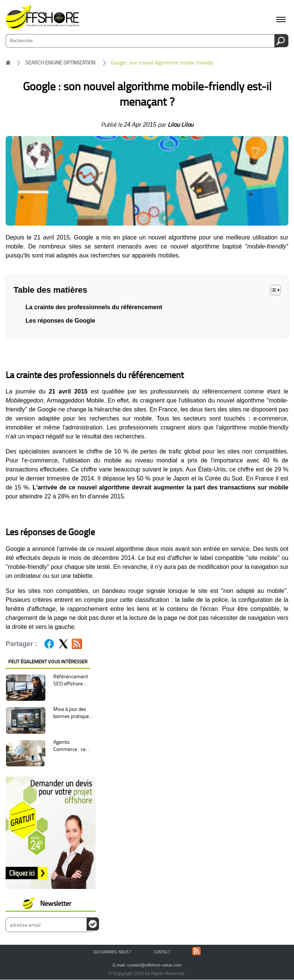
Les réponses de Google (60, 321)
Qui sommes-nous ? (112, 952)
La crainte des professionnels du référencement (94, 307)
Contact (162, 952)
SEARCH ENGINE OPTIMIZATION (60, 62)
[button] (275, 290)
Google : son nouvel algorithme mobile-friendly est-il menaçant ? (162, 63)
